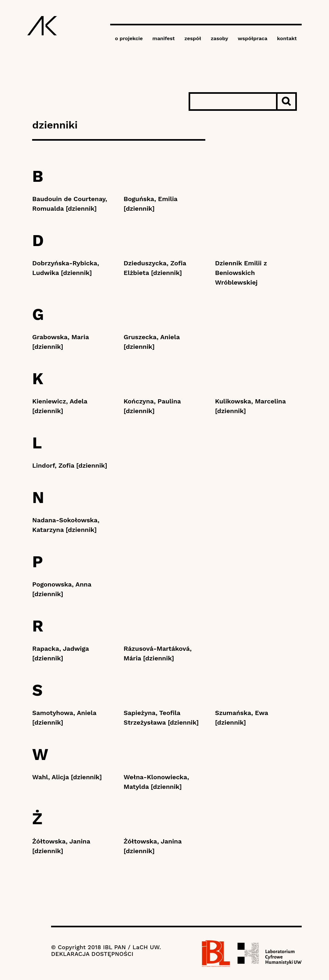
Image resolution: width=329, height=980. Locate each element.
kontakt (287, 38)
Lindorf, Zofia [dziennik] (70, 465)
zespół (193, 38)
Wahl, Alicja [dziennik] (67, 777)
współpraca (253, 38)
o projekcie (129, 38)
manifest (164, 38)
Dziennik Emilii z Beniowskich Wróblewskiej (241, 273)
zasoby (219, 38)
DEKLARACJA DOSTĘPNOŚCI (92, 954)
